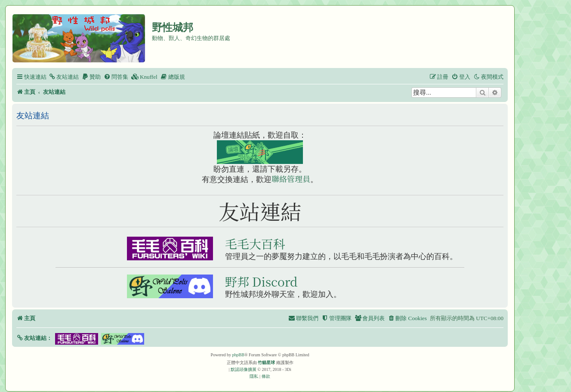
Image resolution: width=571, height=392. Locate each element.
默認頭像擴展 (244, 369)
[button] (34, 338)
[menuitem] (64, 77)
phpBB (238, 355)
